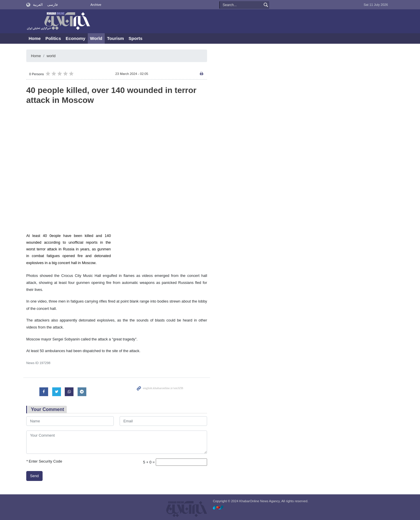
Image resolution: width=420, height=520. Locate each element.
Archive (96, 5)
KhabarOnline (58, 22)
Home (35, 38)
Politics (53, 38)
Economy (76, 38)
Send (34, 476)
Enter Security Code (44, 461)
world (51, 56)
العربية (38, 5)
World (96, 38)
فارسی (52, 5)
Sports (136, 38)
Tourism (116, 38)
